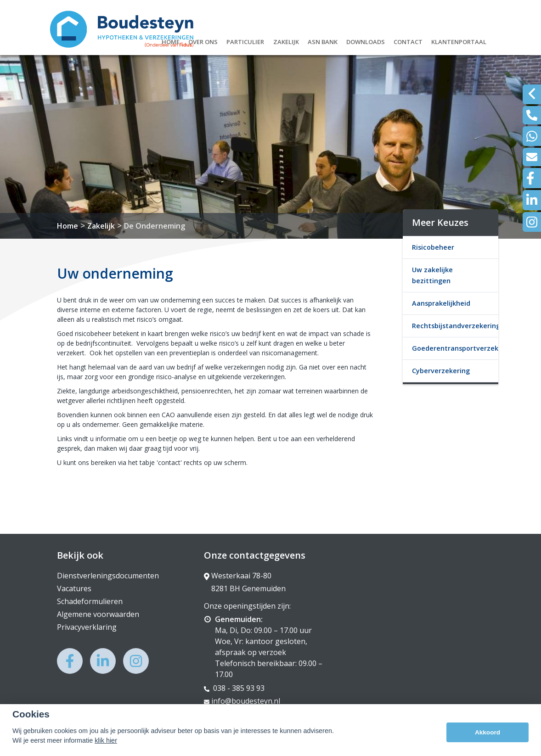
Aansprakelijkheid (441, 303)
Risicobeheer (433, 247)
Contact (408, 41)
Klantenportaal (459, 41)
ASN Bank (323, 41)
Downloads (366, 41)
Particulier (245, 41)
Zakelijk (286, 41)
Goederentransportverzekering (455, 348)
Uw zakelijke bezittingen (432, 275)
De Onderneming (155, 226)
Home (171, 41)
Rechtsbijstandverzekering (455, 326)
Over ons (203, 41)
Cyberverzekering (441, 371)
